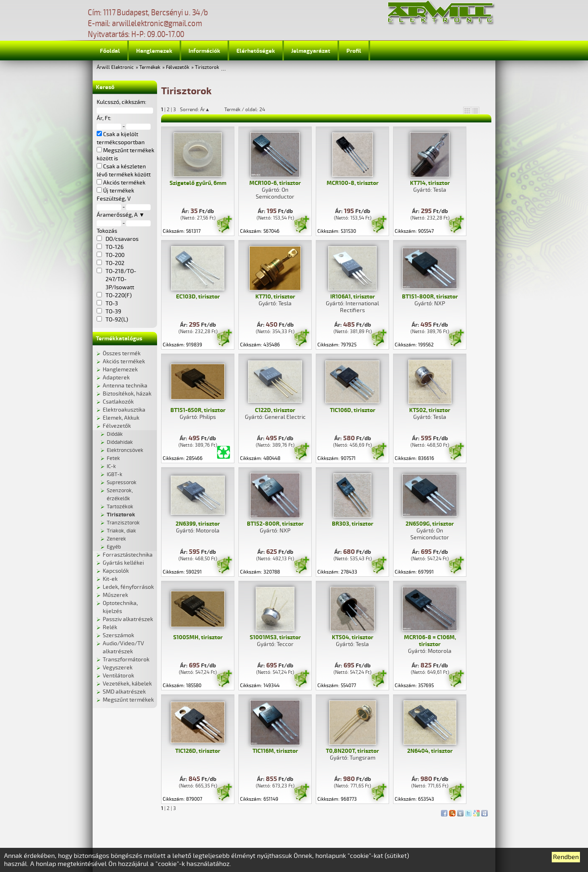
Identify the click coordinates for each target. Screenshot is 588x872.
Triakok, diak (121, 531)
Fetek (113, 458)
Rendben (566, 857)
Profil (354, 51)
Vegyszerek (118, 668)
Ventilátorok (118, 676)
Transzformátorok (126, 660)
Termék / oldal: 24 (245, 110)
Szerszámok (118, 635)
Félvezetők (178, 67)
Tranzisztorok (123, 523)
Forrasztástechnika (128, 555)
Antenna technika (125, 386)
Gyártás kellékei (123, 563)
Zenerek (116, 539)
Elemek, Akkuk (121, 418)
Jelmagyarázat (311, 51)
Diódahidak (120, 442)
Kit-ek (110, 579)
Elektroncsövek (125, 450)
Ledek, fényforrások (128, 587)
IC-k (111, 466)
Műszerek (115, 595)
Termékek (150, 67)
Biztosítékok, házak (127, 394)
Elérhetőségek (256, 51)
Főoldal (110, 51)
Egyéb (114, 547)
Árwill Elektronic (115, 67)
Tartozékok (120, 507)
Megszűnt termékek (128, 700)
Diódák (115, 434)
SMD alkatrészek (124, 692)
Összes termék (122, 353)
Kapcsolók (116, 571)
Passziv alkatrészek (128, 619)
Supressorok (122, 483)
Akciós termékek (124, 361)
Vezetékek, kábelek (127, 684)
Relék (110, 627)
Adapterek (116, 378)
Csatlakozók (118, 402)
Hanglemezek (154, 51)
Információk (204, 51)
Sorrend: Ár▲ (200, 110)
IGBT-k (115, 474)
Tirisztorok (207, 67)
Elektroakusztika (124, 410)
